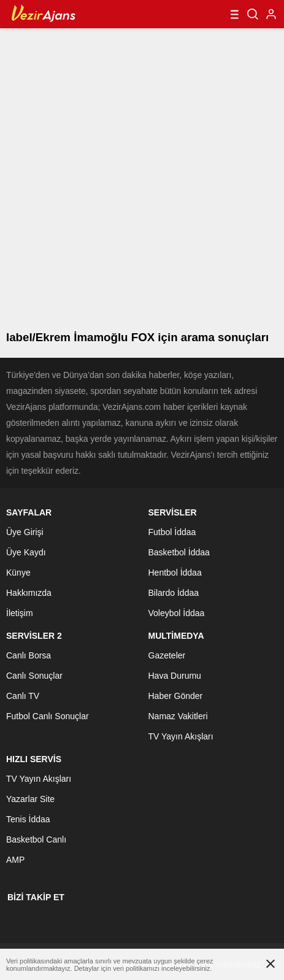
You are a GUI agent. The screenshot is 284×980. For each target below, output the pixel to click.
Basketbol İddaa (179, 552)
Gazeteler (167, 655)
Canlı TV (23, 696)
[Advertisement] (142, 176)
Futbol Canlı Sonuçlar (48, 716)
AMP (15, 860)
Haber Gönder (176, 696)
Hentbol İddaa (175, 573)
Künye (18, 573)
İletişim (20, 613)
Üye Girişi (25, 532)
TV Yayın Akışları (181, 736)
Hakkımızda (29, 593)
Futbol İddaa (172, 532)
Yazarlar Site (30, 799)
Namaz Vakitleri (178, 716)
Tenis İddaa (28, 819)
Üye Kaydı (26, 552)
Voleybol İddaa (177, 613)
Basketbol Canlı (36, 839)
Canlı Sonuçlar (34, 676)
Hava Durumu (175, 676)
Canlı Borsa (29, 655)
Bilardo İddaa (174, 593)
